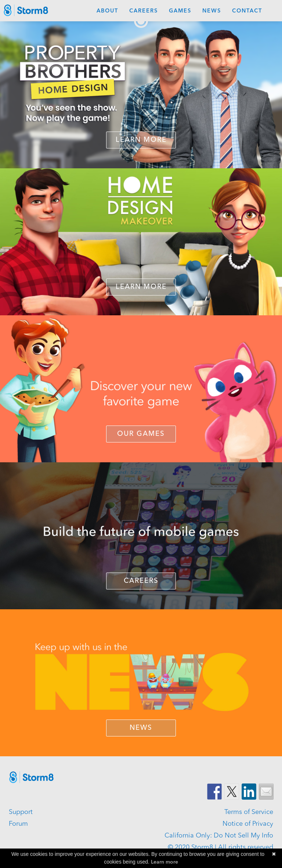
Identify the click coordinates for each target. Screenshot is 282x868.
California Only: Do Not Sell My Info (219, 836)
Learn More (141, 140)
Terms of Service (249, 812)
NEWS (141, 728)
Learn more (164, 862)
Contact (247, 11)
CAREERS (141, 581)
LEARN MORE (141, 287)
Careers (144, 11)
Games (180, 11)
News (212, 11)
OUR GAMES (141, 434)
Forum (18, 824)
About (107, 11)
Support (21, 812)
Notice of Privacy (248, 824)
